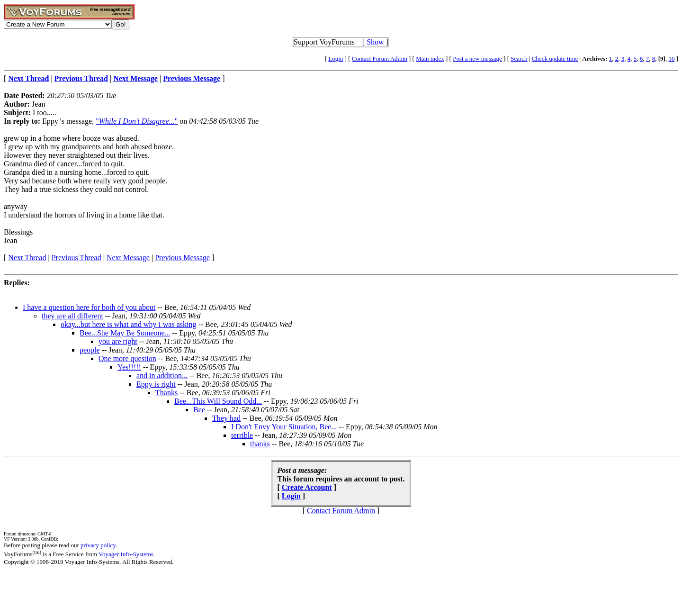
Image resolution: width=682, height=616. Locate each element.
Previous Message (182, 258)
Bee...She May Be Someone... (125, 333)
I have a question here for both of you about (89, 307)
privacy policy (98, 545)
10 (671, 59)
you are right (118, 341)
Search (519, 59)
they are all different (72, 316)
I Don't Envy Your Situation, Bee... (284, 427)
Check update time (555, 59)
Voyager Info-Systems (126, 554)
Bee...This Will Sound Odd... (218, 401)
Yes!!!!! (129, 367)
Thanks (166, 393)
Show (375, 42)
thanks (260, 444)
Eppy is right (156, 384)
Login (336, 59)
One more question (127, 358)
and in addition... (162, 376)
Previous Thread (76, 258)
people (90, 350)
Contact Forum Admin (380, 59)
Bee (199, 410)
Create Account (307, 487)
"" (137, 121)
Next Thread (27, 258)
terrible (242, 435)
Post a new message (477, 59)
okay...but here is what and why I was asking (128, 324)
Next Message (128, 258)
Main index (430, 59)
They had (226, 418)
